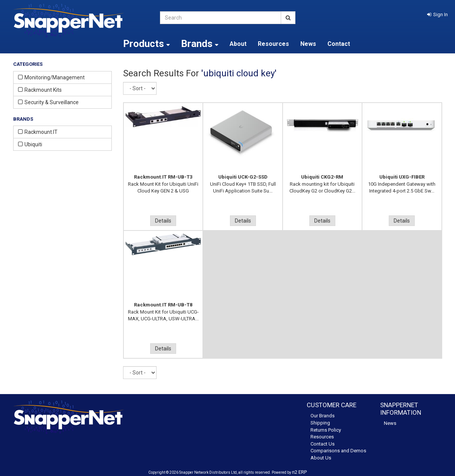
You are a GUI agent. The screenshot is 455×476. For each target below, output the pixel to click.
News (308, 44)
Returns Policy (326, 430)
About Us (321, 458)
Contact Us (323, 444)
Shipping (320, 423)
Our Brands (323, 416)
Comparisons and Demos (338, 451)
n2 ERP (299, 472)
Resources (273, 44)
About (238, 44)
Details (163, 221)
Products (146, 44)
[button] (437, 14)
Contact (339, 44)
